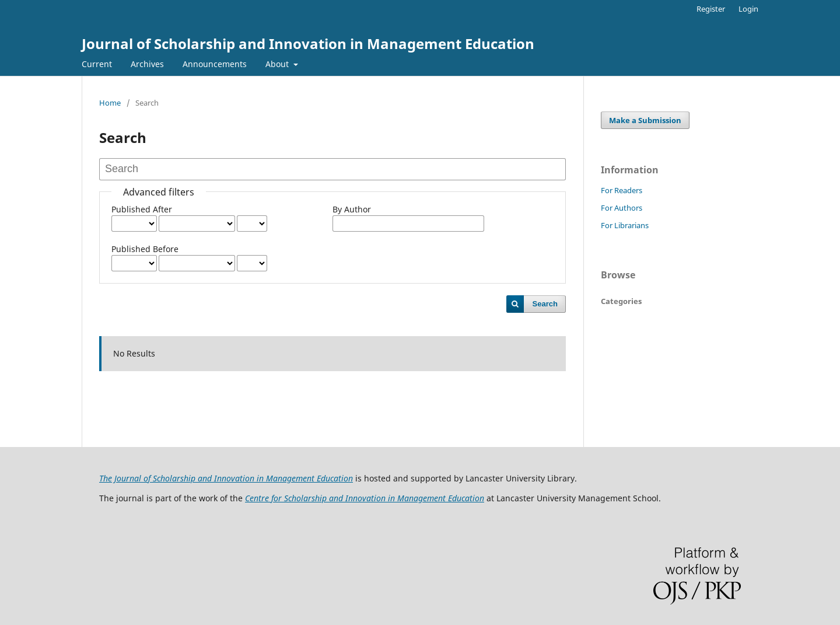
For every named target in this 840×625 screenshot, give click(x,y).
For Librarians (625, 225)
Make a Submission (645, 120)
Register (711, 9)
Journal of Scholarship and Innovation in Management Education (308, 43)
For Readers (622, 190)
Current (97, 64)
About (278, 64)
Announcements (215, 64)
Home (110, 103)
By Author (352, 209)
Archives (147, 64)
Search (545, 304)
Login (748, 9)
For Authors (622, 208)
